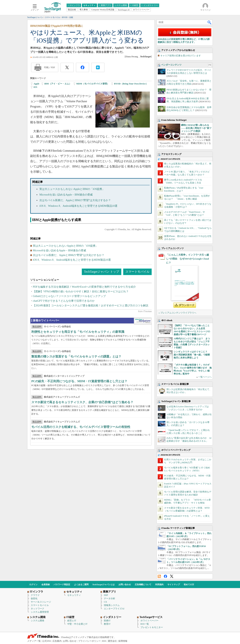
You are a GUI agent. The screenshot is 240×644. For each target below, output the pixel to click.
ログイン (33, 584)
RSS (159, 576)
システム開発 (37, 621)
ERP (106, 595)
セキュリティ (74, 595)
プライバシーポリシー (89, 641)
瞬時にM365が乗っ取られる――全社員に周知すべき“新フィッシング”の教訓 (196, 128)
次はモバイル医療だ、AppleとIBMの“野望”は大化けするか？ (75, 200)
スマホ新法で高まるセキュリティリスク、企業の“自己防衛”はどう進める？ (82, 402)
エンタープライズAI (114, 609)
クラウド (35, 595)
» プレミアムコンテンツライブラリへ (177, 313)
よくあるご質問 (81, 584)
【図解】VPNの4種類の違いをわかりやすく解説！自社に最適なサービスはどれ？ (81, 291)
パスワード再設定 (62, 584)
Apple (36, 84)
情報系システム (112, 605)
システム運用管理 (40, 612)
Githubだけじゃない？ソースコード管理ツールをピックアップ (69, 296)
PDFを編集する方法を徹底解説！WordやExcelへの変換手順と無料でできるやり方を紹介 (84, 287)
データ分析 (109, 598)
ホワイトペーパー (149, 621)
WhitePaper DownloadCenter (143, 321)
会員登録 (46, 584)
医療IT (107, 621)
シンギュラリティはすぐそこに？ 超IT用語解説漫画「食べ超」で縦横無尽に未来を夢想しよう (192, 355)
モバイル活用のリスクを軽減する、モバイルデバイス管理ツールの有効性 (81, 427)
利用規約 (159, 584)
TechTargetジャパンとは (104, 584)
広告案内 (57, 641)
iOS (35, 87)
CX (105, 602)
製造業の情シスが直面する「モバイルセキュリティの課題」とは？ (76, 356)
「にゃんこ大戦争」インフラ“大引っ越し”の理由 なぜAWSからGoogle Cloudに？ (187, 259)
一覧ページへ (205, 377)
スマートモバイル (137, 272)
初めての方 (189, 584)
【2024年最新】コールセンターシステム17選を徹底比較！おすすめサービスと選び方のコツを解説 (91, 306)
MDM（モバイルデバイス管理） (93, 84)
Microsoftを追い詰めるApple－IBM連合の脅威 (66, 195)
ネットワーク (37, 609)
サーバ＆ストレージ (41, 602)
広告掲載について (143, 584)
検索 (210, 22)
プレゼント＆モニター (152, 627)
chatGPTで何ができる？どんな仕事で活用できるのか (64, 301)
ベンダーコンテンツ (171, 65)
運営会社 (112, 641)
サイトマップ (174, 584)
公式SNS (46, 641)
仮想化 (34, 598)
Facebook (165, 576)
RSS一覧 (145, 624)
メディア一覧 (34, 641)
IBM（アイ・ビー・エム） (58, 84)
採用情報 (123, 641)
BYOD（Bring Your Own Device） (131, 84)
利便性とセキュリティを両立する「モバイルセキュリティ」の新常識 (78, 332)
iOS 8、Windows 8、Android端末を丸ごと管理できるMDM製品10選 (78, 206)
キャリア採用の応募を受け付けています (181, 56)
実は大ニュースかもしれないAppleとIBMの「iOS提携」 (72, 189)
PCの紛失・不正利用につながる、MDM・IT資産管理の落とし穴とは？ (79, 381)
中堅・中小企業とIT (77, 624)
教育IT (107, 624)
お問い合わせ (125, 584)
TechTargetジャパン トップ (102, 272)
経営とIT (72, 621)
